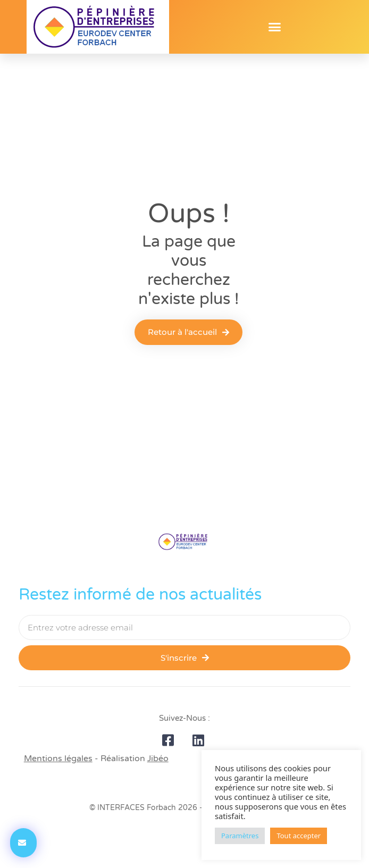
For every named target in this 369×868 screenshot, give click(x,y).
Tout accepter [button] (299, 836)
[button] (275, 27)
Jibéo (158, 759)
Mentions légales (58, 759)
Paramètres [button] (240, 836)
